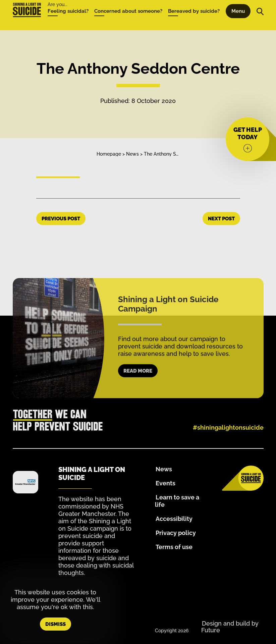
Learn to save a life (177, 501)
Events (165, 483)
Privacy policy (176, 533)
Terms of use (174, 547)
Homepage (109, 154)
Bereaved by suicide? (194, 5)
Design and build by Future (230, 627)
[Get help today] (247, 139)
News (132, 154)
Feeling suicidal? (68, 5)
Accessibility (174, 519)
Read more (138, 378)
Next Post (221, 219)
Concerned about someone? (128, 5)
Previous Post (61, 219)
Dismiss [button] (56, 624)
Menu (238, 5)
